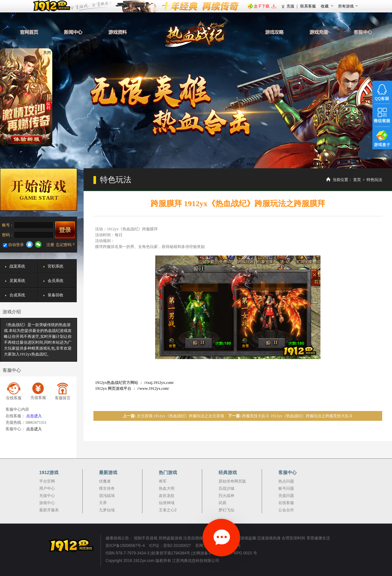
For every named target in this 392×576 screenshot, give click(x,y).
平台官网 (47, 481)
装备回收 (56, 295)
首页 (357, 180)
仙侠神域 (167, 503)
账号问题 (286, 488)
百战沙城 (226, 488)
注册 (50, 245)
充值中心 (47, 496)
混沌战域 (107, 496)
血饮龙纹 (167, 496)
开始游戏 (39, 189)
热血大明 (167, 488)
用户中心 (47, 488)
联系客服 (308, 6)
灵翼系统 (17, 281)
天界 (103, 503)
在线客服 (286, 503)
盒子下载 (262, 6)
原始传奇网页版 (232, 481)
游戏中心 (47, 503)
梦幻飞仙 (226, 510)
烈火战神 (226, 496)
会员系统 (56, 281)
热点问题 (286, 481)
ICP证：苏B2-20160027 (170, 546)
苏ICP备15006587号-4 (125, 546)
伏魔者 (105, 481)
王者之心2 (168, 510)
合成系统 (17, 295)
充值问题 (286, 496)
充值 (290, 6)
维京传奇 (107, 488)
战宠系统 (17, 266)
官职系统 (56, 266)
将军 (163, 481)
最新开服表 (49, 510)
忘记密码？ (66, 245)
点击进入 (34, 416)
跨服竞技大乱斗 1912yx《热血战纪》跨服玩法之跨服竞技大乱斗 (297, 416)
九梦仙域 (107, 510)
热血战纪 (196, 34)
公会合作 (286, 510)
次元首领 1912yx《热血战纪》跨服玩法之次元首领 (180, 416)
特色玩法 (374, 180)
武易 (222, 503)
